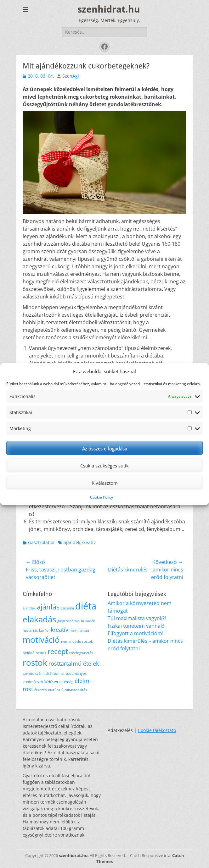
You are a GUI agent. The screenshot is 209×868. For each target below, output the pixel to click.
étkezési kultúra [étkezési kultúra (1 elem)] (47, 690)
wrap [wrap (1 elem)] (58, 682)
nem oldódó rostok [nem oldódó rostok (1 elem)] (77, 641)
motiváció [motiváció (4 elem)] (41, 640)
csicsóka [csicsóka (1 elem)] (67, 608)
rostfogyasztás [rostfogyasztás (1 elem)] (81, 653)
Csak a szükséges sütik (104, 465)
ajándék (72, 542)
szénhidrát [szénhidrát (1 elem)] (44, 674)
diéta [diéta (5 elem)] (86, 606)
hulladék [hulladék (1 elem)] (88, 621)
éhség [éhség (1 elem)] (69, 682)
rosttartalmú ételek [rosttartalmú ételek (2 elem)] (74, 663)
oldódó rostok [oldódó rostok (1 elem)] (34, 653)
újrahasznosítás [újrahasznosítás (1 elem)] (74, 690)
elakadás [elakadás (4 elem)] (39, 619)
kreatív (89, 542)
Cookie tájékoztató (157, 730)
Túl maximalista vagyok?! (137, 618)
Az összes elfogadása (105, 448)
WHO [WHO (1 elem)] (49, 682)
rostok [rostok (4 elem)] (35, 663)
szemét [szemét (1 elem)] (28, 674)
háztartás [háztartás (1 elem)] (30, 631)
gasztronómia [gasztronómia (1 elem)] (68, 621)
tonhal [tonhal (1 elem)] (59, 674)
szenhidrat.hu (109, 9)
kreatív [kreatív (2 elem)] (59, 630)
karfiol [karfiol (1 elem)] (44, 631)
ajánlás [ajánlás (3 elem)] (48, 607)
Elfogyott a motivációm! (136, 633)
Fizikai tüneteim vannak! (136, 626)
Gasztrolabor (42, 542)
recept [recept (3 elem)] (58, 651)
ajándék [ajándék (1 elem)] (29, 608)
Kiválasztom (105, 483)
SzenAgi (71, 76)
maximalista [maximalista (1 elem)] (79, 631)
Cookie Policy (102, 497)
